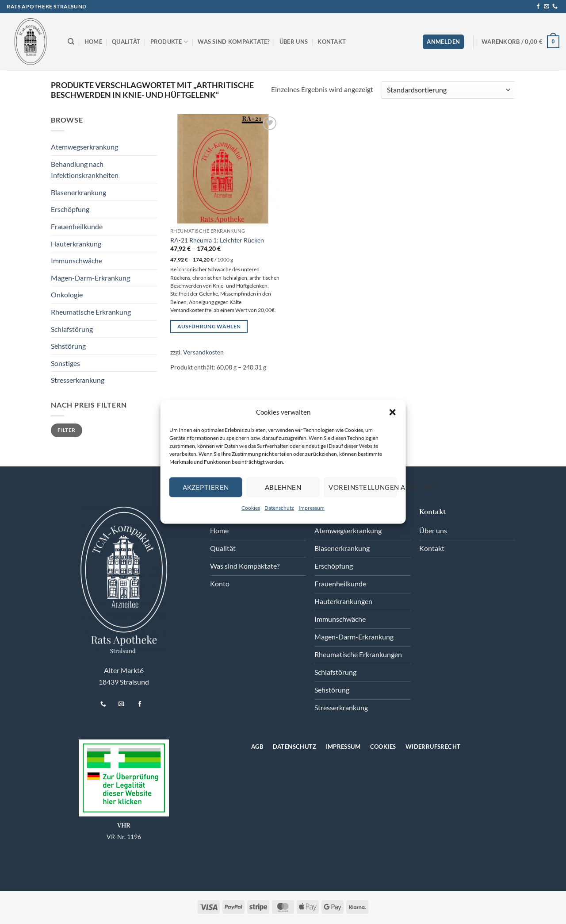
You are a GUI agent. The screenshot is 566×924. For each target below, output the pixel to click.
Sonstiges (65, 363)
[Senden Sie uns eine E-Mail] (547, 7)
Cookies (251, 508)
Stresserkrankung (78, 380)
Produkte (169, 42)
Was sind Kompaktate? (233, 42)
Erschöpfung (70, 209)
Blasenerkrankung (78, 192)
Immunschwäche (76, 260)
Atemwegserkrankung (84, 147)
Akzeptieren (206, 487)
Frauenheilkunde (77, 226)
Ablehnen (283, 487)
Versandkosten (203, 352)
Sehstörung (68, 346)
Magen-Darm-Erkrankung (90, 278)
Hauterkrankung (76, 244)
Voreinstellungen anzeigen (363, 487)
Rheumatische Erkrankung (91, 312)
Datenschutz (279, 508)
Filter (66, 430)
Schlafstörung (72, 329)
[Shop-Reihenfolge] (448, 90)
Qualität (126, 42)
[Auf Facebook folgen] (538, 7)
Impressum (312, 508)
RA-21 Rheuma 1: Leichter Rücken (217, 240)
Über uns (294, 42)
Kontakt (332, 42)
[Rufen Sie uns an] (555, 7)
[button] (392, 412)
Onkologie (67, 295)
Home (93, 42)
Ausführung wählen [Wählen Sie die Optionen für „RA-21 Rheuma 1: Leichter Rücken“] (209, 326)
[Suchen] (71, 42)
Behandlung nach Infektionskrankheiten (85, 170)
